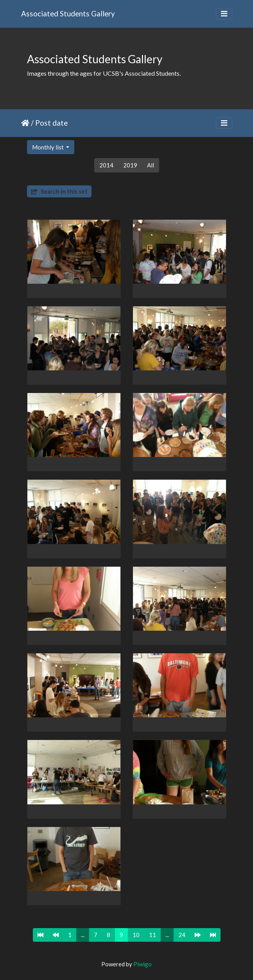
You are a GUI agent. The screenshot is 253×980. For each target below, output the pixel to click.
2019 (130, 165)
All (151, 165)
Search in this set (59, 191)
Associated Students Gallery (68, 13)
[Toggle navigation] (224, 14)
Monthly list (48, 147)
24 (182, 935)
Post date (51, 123)
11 (153, 935)
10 (136, 935)
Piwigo (143, 964)
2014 (106, 165)
